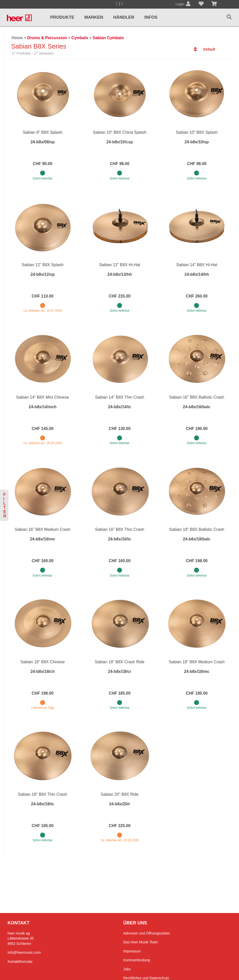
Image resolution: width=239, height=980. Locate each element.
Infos (151, 17)
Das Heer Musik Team (141, 942)
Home (17, 38)
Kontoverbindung (137, 960)
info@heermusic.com (24, 952)
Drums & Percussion (47, 38)
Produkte (62, 17)
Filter (5, 505)
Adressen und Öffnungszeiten (147, 933)
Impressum (132, 951)
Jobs (127, 969)
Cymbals (80, 38)
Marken (94, 17)
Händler (124, 17)
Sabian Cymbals (108, 38)
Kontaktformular (20, 962)
